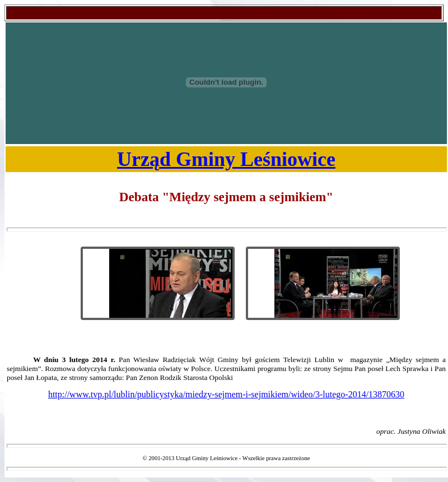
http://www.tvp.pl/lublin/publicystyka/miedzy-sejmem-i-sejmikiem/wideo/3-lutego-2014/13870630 (226, 394)
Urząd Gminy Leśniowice (226, 159)
